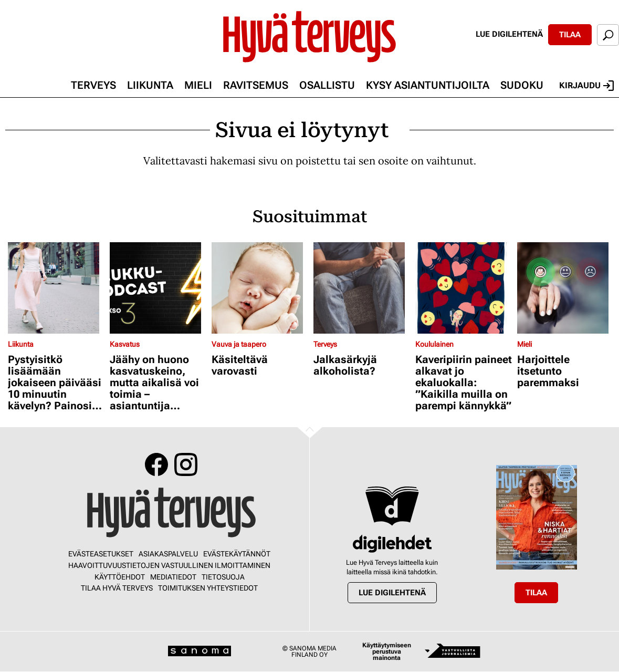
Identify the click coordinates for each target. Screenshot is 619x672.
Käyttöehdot (120, 577)
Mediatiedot (173, 577)
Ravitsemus (256, 85)
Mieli (198, 85)
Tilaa (570, 35)
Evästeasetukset (101, 554)
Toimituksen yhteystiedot (208, 588)
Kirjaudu (586, 86)
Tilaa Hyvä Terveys (117, 588)
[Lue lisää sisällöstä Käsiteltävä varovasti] (260, 288)
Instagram (186, 464)
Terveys (93, 85)
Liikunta (150, 85)
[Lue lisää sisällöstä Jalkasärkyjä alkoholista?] (362, 288)
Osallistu (327, 85)
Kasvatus (125, 344)
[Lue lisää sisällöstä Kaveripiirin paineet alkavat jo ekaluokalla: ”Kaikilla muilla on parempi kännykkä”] (464, 288)
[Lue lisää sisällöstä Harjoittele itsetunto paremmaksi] (565, 288)
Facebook (156, 464)
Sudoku (522, 85)
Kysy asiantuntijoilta (428, 85)
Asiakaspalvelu (168, 554)
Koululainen (434, 344)
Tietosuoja (223, 577)
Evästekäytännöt (237, 554)
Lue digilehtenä (509, 34)
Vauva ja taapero (239, 344)
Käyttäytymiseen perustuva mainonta (387, 652)
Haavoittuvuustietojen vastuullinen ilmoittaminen (169, 565)
